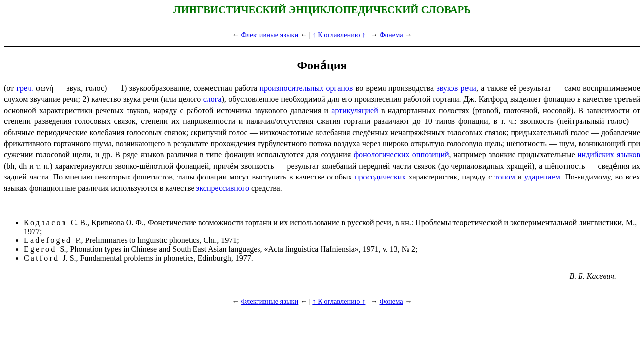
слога (213, 99)
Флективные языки (269, 35)
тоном (505, 177)
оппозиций (431, 154)
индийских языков (609, 154)
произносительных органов (307, 88)
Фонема (391, 35)
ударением (542, 177)
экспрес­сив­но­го (223, 188)
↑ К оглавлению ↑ (339, 35)
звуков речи (456, 88)
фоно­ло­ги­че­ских (382, 154)
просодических (380, 177)
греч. (25, 88)
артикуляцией (354, 110)
